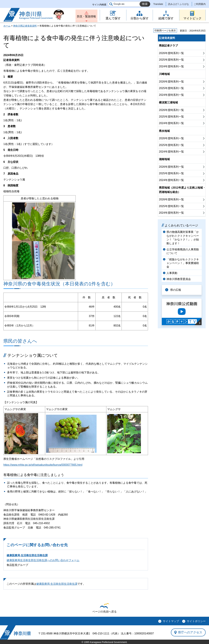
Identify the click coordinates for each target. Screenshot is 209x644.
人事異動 (172, 273)
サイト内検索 (99, 5)
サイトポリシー (196, 621)
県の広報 (176, 290)
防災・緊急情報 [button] (86, 16)
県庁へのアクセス (190, 632)
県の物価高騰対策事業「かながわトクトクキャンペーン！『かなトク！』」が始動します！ (183, 238)
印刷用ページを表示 (165, 30)
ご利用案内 (200, 4)
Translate (158, 4)
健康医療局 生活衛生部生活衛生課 (27, 555)
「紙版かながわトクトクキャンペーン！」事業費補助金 (183, 263)
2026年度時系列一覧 (171, 53)
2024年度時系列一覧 (171, 66)
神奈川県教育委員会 (179, 279)
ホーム (7, 26)
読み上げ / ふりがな (178, 4)
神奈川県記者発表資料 (25, 26)
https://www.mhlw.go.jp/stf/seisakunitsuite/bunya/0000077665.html (43, 465)
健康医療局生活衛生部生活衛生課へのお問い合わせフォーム (43, 560)
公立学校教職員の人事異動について (183, 251)
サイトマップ (171, 621)
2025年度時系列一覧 (171, 60)
